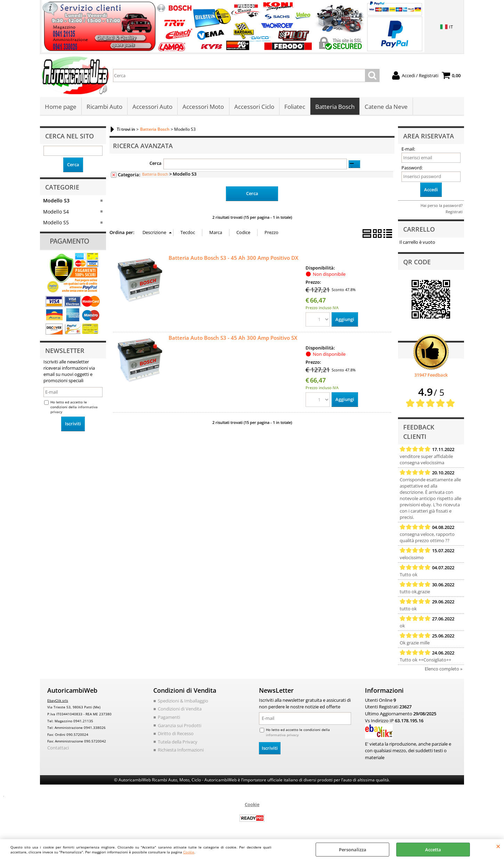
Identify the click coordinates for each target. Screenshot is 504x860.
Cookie (189, 852)
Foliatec (294, 107)
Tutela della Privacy (178, 742)
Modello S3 (56, 201)
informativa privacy (282, 736)
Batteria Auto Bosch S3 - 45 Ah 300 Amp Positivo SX (233, 338)
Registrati (454, 212)
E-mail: (408, 150)
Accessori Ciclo (254, 107)
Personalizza (353, 850)
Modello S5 (56, 223)
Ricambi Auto (104, 107)
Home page (61, 107)
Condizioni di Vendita (180, 709)
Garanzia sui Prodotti (180, 726)
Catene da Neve (386, 107)
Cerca (156, 164)
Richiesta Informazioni (181, 750)
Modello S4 (56, 212)
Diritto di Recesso (176, 734)
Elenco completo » (444, 669)
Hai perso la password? (442, 206)
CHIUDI (498, 846)
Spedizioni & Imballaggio (183, 701)
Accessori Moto (203, 107)
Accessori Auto (152, 107)
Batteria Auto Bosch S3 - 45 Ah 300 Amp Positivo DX (233, 258)
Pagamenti (169, 718)
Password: (412, 168)
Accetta (433, 850)
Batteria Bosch (335, 107)
